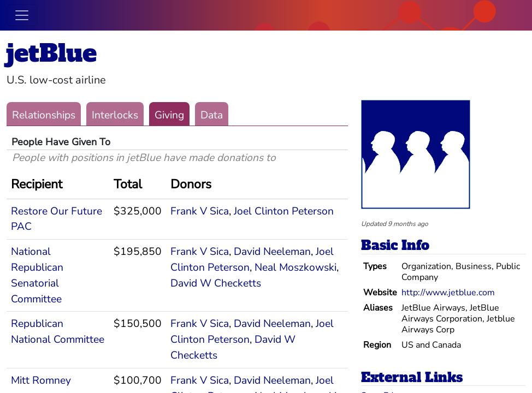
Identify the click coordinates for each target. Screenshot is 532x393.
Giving (169, 115)
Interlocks (115, 115)
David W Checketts (216, 283)
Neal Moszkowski (295, 267)
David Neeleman (272, 252)
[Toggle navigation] (22, 15)
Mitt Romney (41, 380)
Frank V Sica (200, 211)
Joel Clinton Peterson (284, 211)
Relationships (44, 115)
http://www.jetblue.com (448, 293)
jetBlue (52, 53)
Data (212, 115)
